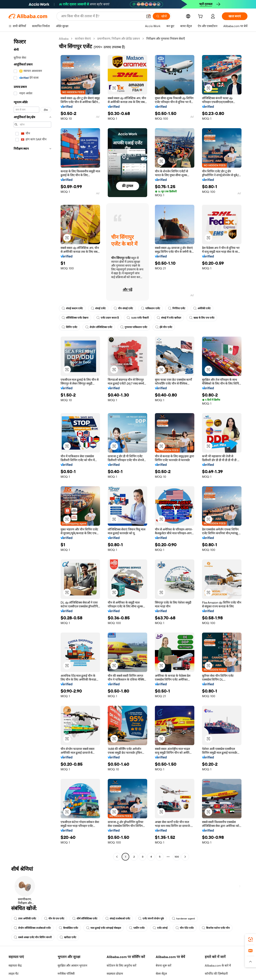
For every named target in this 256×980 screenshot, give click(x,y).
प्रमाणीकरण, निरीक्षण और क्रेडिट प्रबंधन (119, 39)
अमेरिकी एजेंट (202, 308)
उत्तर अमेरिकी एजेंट (25, 919)
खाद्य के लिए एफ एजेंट (202, 318)
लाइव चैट (14, 974)
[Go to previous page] (117, 857)
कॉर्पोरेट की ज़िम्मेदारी (216, 974)
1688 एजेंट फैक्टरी (138, 318)
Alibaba (64, 39)
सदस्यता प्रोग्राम (115, 974)
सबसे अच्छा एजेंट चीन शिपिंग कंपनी (33, 937)
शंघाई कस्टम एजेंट (72, 308)
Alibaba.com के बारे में (218, 965)
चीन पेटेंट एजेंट (185, 928)
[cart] (201, 17)
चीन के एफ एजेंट (54, 919)
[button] (114, 88)
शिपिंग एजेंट (69, 327)
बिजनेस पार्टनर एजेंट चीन (216, 928)
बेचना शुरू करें (164, 965)
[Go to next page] (185, 857)
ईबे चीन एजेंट (164, 327)
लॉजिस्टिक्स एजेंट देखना (75, 318)
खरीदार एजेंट (68, 937)
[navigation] (32, 448)
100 (177, 857)
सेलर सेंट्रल (161, 974)
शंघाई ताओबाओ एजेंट (118, 919)
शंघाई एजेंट (98, 308)
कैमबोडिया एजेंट (68, 928)
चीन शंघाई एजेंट (123, 308)
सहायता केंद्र (15, 965)
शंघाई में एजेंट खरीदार (169, 318)
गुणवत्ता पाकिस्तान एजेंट (134, 327)
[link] (250, 939)
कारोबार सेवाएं (83, 39)
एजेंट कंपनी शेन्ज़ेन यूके (151, 919)
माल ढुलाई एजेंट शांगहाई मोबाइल (104, 928)
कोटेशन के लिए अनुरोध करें (121, 965)
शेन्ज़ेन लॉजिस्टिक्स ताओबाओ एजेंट (32, 928)
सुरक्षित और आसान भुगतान (72, 965)
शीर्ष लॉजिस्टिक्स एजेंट (85, 919)
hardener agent (183, 919)
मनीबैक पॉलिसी (66, 974)
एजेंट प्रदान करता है (108, 318)
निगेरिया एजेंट (177, 308)
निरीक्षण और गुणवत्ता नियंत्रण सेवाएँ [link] (166, 39)
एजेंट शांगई (160, 928)
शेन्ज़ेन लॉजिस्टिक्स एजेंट (99, 327)
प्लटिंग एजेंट (137, 928)
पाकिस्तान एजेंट (151, 308)
